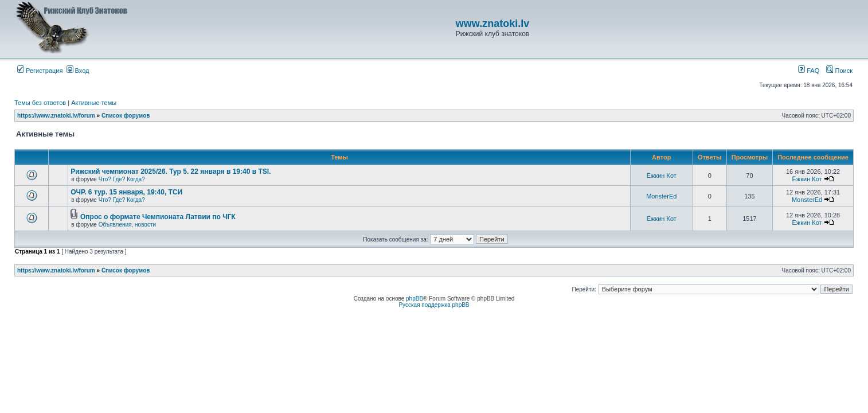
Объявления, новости (127, 225)
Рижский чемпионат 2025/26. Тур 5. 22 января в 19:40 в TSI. (171, 172)
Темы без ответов (40, 103)
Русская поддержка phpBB (434, 305)
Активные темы (94, 103)
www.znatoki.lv (492, 24)
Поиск (839, 71)
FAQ (809, 71)
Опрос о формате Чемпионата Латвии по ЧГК (158, 217)
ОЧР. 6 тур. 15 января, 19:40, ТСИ (126, 192)
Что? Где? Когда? (122, 179)
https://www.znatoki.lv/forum (56, 116)
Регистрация (40, 71)
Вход (78, 71)
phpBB (415, 299)
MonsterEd (661, 196)
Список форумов (126, 116)
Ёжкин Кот (662, 176)
